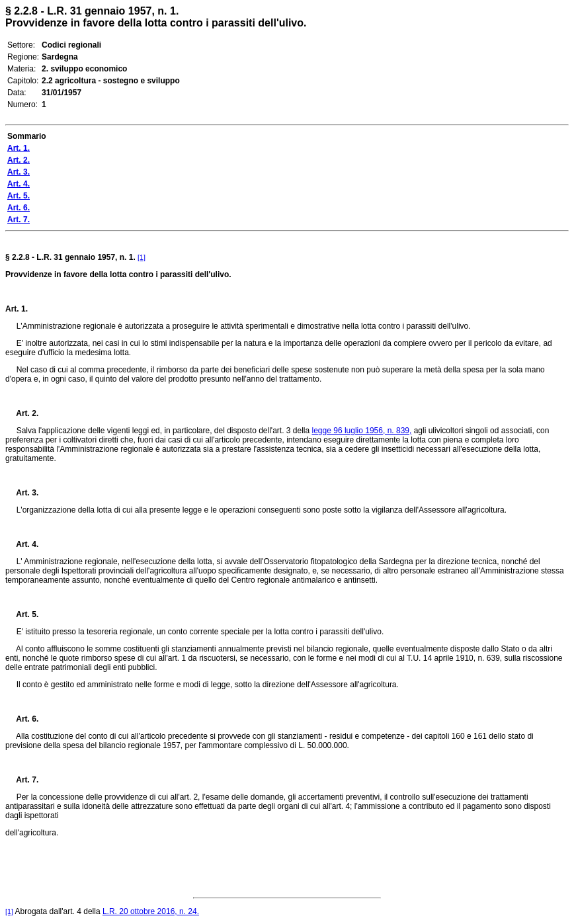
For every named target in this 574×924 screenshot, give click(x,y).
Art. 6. (22, 719)
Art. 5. (22, 614)
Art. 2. (22, 413)
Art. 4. (22, 544)
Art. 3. (22, 493)
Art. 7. (22, 780)
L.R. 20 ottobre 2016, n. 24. (151, 911)
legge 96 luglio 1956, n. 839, (362, 431)
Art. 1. (17, 309)
